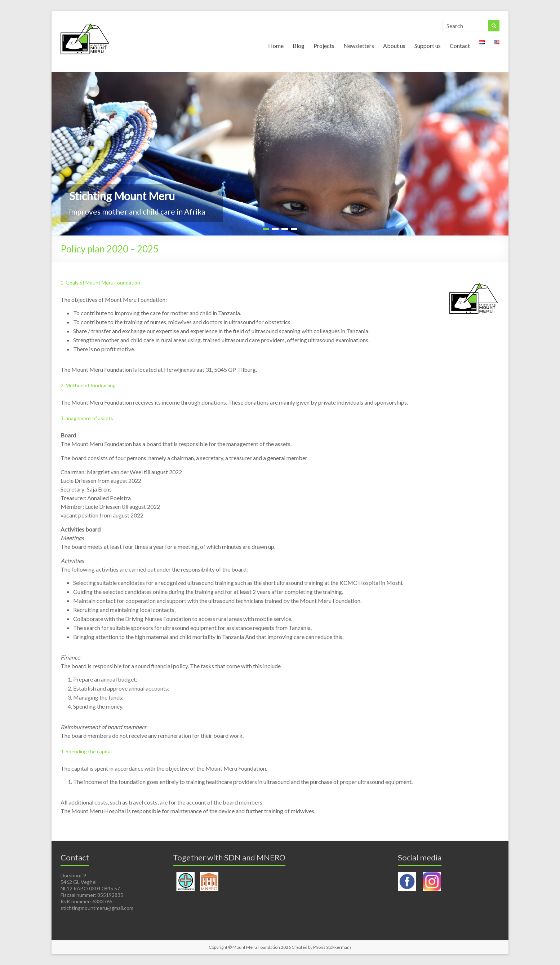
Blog (299, 46)
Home (276, 46)
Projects (324, 46)
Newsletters (359, 46)
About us (394, 46)
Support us (428, 46)
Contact (460, 46)
